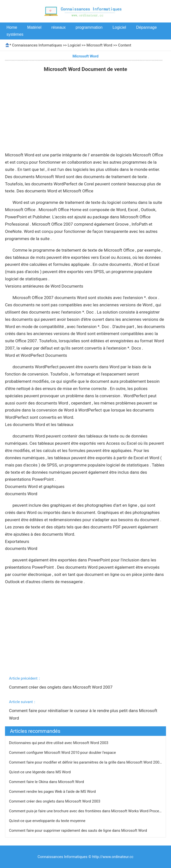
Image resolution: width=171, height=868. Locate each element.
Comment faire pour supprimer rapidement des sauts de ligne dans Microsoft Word (78, 831)
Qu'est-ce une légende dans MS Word (40, 772)
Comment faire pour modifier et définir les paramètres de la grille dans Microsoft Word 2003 (86, 762)
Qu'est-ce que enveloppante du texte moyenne (48, 821)
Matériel (34, 27)
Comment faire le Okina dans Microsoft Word (47, 782)
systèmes (15, 34)
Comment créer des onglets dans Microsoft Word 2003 (55, 801)
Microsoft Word (99, 45)
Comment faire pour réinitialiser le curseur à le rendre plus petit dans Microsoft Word (84, 714)
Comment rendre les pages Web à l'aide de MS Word (53, 792)
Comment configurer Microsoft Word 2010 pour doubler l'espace (63, 753)
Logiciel (119, 27)
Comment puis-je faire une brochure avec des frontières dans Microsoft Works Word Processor (88, 811)
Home (12, 27)
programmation (89, 27)
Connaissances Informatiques (37, 45)
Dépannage (146, 27)
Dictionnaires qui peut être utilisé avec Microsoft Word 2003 (59, 743)
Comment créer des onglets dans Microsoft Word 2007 (61, 687)
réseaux (59, 27)
